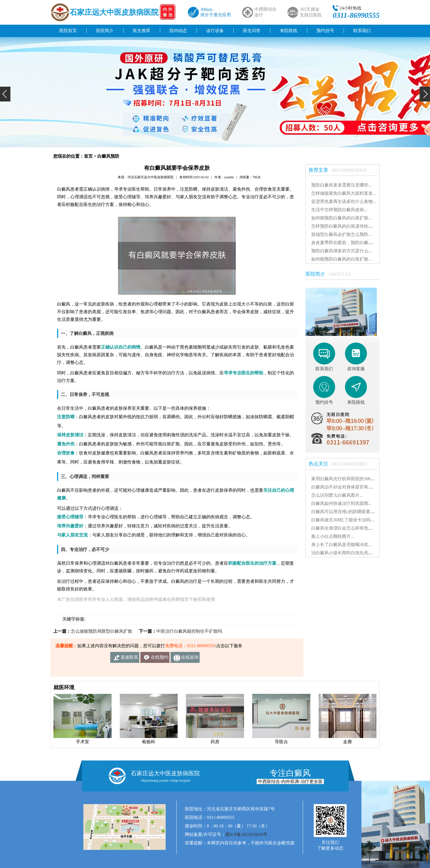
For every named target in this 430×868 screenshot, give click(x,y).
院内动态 (178, 31)
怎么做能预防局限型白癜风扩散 (101, 631)
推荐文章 (340, 170)
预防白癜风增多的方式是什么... (341, 251)
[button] (5, 94)
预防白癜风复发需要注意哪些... (341, 185)
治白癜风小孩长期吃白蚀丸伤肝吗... (346, 553)
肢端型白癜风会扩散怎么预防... (341, 234)
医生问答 (252, 31)
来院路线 (288, 31)
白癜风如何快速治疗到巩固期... (341, 503)
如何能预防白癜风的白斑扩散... (341, 218)
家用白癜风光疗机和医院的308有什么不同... (353, 479)
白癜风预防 (108, 156)
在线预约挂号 (160, 659)
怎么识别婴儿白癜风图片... (337, 495)
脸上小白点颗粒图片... (333, 536)
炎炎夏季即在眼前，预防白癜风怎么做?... (351, 243)
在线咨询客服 (190, 659)
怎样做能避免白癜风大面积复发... (344, 193)
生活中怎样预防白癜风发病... (339, 210)
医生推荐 (142, 31)
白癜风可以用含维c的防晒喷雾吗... (345, 512)
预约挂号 (325, 31)
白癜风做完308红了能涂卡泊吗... (343, 520)
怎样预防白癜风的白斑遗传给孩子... (346, 226)
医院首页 (68, 31)
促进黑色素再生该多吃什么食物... (344, 201)
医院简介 (105, 31)
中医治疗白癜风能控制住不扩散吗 (189, 631)
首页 (88, 156)
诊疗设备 (215, 31)
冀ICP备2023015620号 (246, 834)
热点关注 (340, 464)
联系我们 (362, 31)
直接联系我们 (129, 659)
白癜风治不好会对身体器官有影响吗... (348, 487)
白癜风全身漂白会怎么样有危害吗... (346, 528)
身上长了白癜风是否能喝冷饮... (341, 545)
